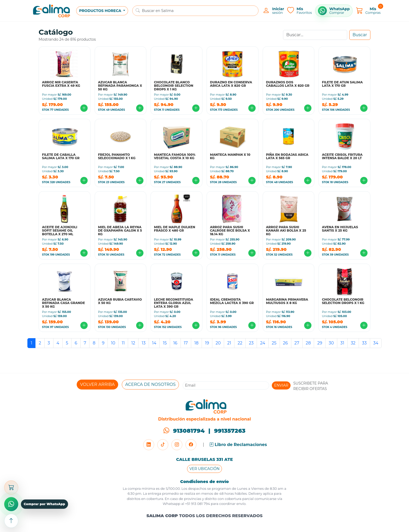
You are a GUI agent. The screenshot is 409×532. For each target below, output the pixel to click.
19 (207, 343)
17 (186, 343)
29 (320, 343)
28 (308, 343)
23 (251, 343)
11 (123, 343)
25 (274, 343)
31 (342, 343)
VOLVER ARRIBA (97, 384)
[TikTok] (163, 445)
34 (376, 343)
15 (165, 343)
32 (353, 343)
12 (133, 343)
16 (175, 343)
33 (364, 343)
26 (285, 343)
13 (144, 343)
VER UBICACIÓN (204, 469)
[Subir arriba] (11, 521)
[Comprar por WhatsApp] (334, 11)
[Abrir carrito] (11, 487)
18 (196, 343)
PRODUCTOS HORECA (101, 11)
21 (229, 343)
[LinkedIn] (149, 445)
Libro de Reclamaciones (238, 445)
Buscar (360, 35)
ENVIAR (281, 385)
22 (240, 343)
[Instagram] (177, 445)
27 (297, 343)
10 (113, 343)
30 (331, 343)
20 (218, 343)
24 (263, 343)
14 (154, 343)
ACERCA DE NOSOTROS (150, 384)
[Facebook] (191, 445)
